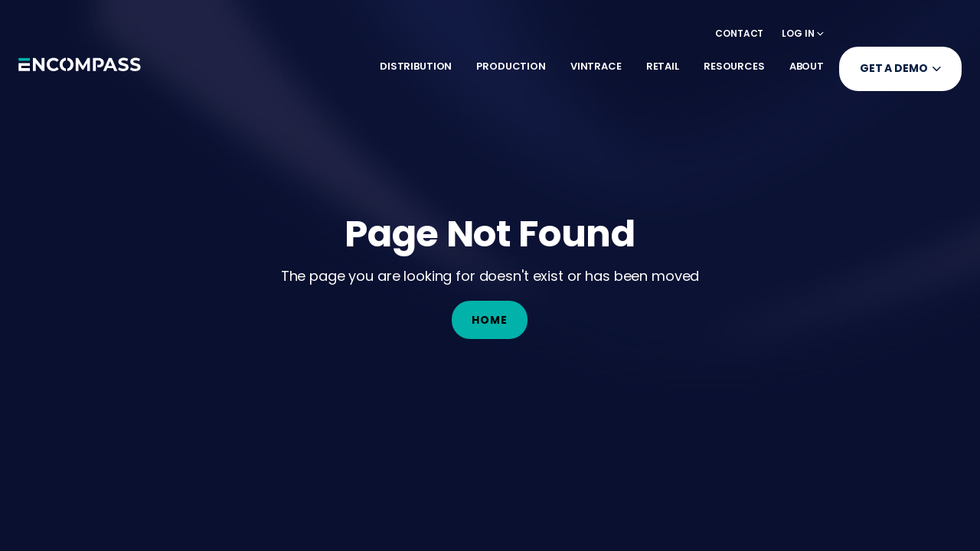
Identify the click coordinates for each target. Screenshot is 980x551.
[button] (803, 33)
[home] (80, 69)
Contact (739, 33)
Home (490, 320)
